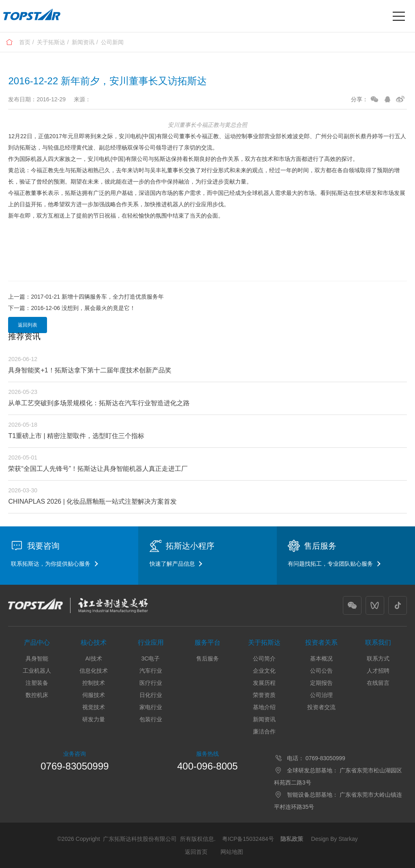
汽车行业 (151, 671)
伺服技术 (94, 695)
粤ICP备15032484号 (248, 839)
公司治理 (321, 695)
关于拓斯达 (51, 42)
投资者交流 (321, 707)
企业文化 (264, 671)
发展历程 (264, 683)
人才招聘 (378, 671)
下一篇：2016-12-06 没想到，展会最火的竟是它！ (72, 308)
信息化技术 (94, 671)
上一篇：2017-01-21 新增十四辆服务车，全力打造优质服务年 (86, 297)
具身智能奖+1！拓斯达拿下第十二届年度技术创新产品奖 (90, 370)
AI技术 (93, 658)
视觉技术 (94, 707)
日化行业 (151, 695)
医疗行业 (151, 683)
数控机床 (37, 695)
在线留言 (378, 683)
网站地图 (232, 852)
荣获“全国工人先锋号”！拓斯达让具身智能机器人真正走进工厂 (98, 469)
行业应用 (151, 642)
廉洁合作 (264, 731)
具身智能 (37, 658)
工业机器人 (37, 671)
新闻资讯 (83, 42)
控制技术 (94, 683)
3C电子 (151, 658)
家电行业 (151, 707)
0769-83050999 (75, 766)
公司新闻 (112, 42)
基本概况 (321, 658)
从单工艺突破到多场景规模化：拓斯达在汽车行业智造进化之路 (99, 403)
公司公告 (321, 671)
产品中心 (37, 642)
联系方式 (378, 658)
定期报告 (321, 683)
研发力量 (94, 719)
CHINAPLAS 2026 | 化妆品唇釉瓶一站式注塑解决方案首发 (92, 501)
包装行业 (151, 719)
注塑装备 (37, 683)
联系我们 (378, 642)
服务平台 (207, 642)
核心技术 (94, 642)
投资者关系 (321, 642)
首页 (25, 42)
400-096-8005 (207, 766)
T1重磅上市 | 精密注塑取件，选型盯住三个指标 (76, 436)
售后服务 (207, 658)
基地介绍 (264, 707)
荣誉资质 (264, 695)
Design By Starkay (335, 839)
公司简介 (264, 658)
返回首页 (196, 852)
